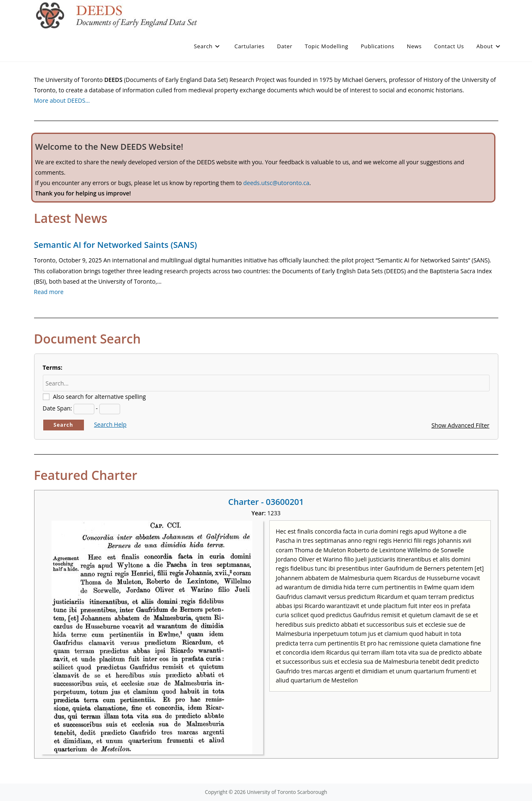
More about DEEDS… (62, 100)
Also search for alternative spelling (99, 397)
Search (64, 425)
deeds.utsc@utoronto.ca (276, 183)
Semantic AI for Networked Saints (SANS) (116, 245)
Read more (49, 292)
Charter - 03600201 (266, 502)
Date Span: (58, 408)
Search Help (110, 424)
